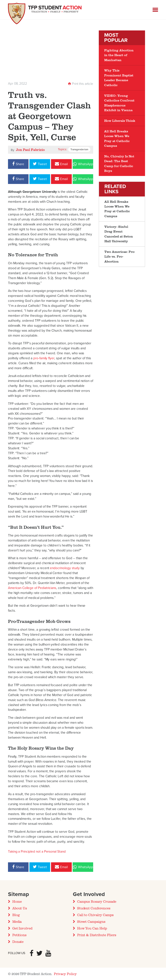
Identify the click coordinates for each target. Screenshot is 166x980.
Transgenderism (79, 149)
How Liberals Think (120, 121)
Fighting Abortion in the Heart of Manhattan (119, 55)
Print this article (81, 84)
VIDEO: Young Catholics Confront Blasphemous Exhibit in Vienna (119, 103)
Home (17, 901)
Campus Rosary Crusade (97, 901)
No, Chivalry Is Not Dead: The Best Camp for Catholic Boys (119, 163)
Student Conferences (94, 908)
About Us (20, 908)
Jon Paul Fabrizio (30, 150)
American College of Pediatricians (32, 588)
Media (17, 921)
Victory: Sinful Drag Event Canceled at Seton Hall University (119, 234)
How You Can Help (92, 928)
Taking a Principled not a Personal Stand (37, 852)
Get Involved (22, 928)
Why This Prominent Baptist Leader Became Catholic (119, 78)
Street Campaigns (91, 921)
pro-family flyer (44, 358)
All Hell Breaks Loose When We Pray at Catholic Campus (117, 138)
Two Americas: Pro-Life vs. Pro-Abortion (120, 256)
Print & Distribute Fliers (97, 935)
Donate (18, 942)
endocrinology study (65, 568)
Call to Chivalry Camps (95, 915)
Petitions (20, 935)
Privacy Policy (65, 974)
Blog (16, 915)
